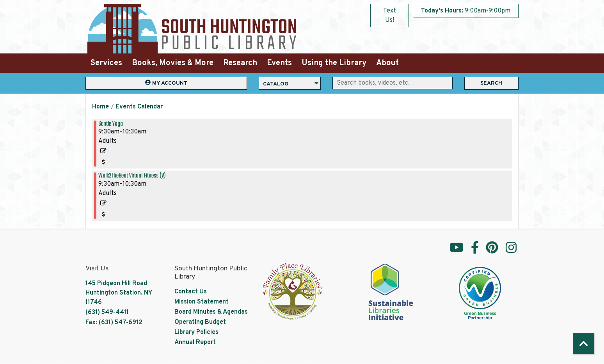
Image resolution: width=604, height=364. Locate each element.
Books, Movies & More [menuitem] (173, 63)
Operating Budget (200, 322)
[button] (466, 11)
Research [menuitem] (240, 63)
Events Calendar (139, 107)
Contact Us (191, 292)
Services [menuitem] (106, 63)
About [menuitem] (387, 63)
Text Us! (390, 16)
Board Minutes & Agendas (211, 312)
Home (100, 107)
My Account (166, 83)
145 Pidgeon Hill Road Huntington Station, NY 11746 (119, 293)
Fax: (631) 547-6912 (114, 323)
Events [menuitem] (279, 63)
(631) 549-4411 (107, 313)
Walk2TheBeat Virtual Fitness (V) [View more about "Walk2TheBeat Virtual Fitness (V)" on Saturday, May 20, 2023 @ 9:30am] (132, 176)
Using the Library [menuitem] (334, 63)
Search (491, 83)
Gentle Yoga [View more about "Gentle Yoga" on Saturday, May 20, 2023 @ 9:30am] (111, 124)
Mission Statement (202, 302)
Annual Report (195, 343)
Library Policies (196, 332)
